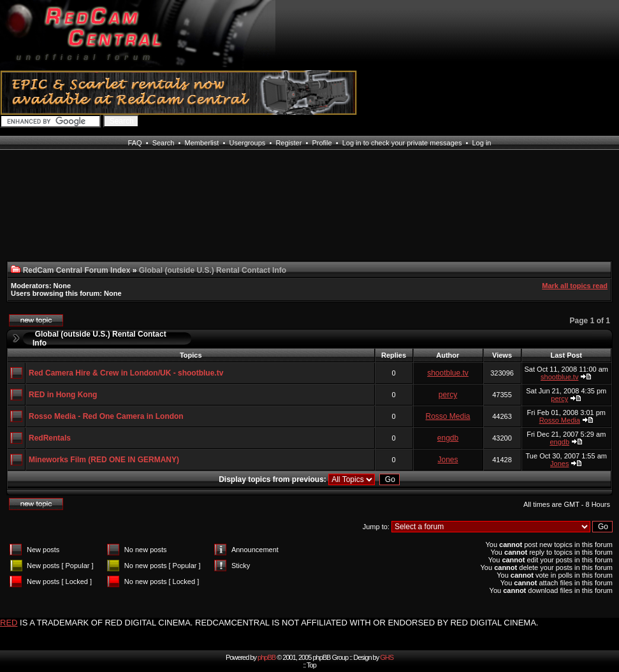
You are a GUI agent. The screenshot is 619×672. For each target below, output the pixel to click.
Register (288, 143)
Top (311, 665)
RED (9, 623)
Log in (481, 143)
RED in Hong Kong (63, 395)
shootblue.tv (448, 373)
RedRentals (50, 438)
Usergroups (247, 143)
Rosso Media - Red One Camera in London (106, 416)
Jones (448, 460)
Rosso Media (448, 416)
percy (448, 395)
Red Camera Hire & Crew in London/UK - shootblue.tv (126, 373)
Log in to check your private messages (402, 143)
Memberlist (202, 143)
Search (164, 143)
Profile (322, 143)
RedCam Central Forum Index (77, 270)
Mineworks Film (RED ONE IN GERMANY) (104, 460)
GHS (387, 657)
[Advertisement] (54, 213)
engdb (448, 438)
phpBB (266, 657)
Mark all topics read (575, 286)
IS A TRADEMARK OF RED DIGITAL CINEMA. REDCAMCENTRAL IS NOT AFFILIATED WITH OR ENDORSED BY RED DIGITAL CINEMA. (279, 623)
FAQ (135, 143)
